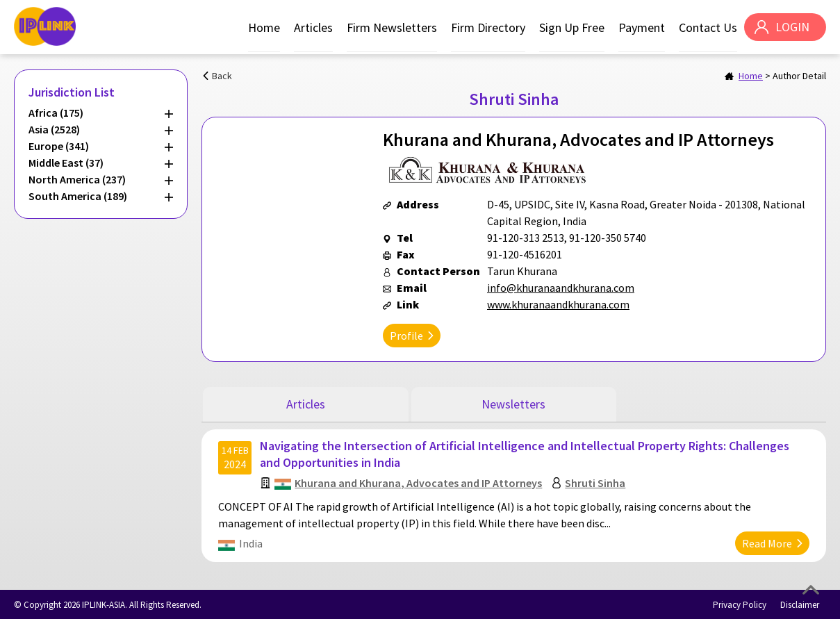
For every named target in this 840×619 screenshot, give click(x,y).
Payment (641, 27)
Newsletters (513, 404)
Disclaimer (800, 603)
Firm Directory (487, 27)
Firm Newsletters (391, 27)
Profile (406, 336)
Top (811, 590)
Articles (313, 27)
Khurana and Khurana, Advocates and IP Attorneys (419, 481)
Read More (766, 542)
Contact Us (707, 27)
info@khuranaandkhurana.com (561, 288)
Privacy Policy (740, 603)
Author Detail (799, 76)
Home (263, 27)
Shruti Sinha (596, 481)
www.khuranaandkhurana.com (558, 304)
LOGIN (792, 27)
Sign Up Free (571, 27)
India (252, 542)
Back (222, 76)
